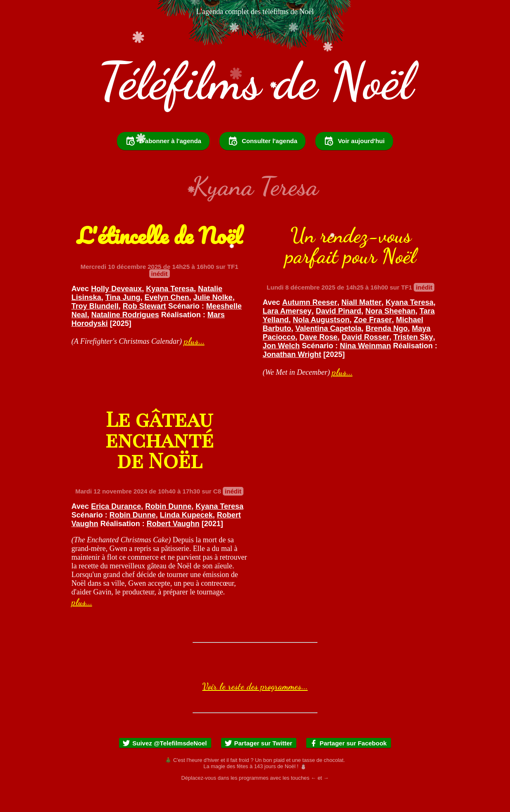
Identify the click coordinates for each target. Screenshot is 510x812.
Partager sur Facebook (348, 765)
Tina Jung (123, 320)
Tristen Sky (413, 359)
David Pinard (338, 333)
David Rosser (366, 359)
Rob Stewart (144, 328)
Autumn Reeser (310, 325)
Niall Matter (361, 325)
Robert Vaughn (173, 546)
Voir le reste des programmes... (255, 709)
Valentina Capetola (328, 351)
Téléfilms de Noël (255, 81)
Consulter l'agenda (262, 163)
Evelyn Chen (167, 320)
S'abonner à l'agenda (163, 163)
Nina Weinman (365, 368)
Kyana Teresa (170, 311)
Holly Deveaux (116, 311)
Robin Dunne (168, 529)
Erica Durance (116, 529)
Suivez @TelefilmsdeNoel (164, 765)
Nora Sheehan (390, 333)
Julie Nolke (213, 320)
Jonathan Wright (292, 377)
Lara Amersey (287, 333)
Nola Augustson (321, 342)
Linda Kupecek (186, 537)
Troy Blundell (95, 328)
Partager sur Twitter (259, 765)
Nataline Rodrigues (125, 337)
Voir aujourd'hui (354, 163)
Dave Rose (319, 359)
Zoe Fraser (373, 342)
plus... (194, 363)
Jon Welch (281, 368)
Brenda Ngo (387, 351)
